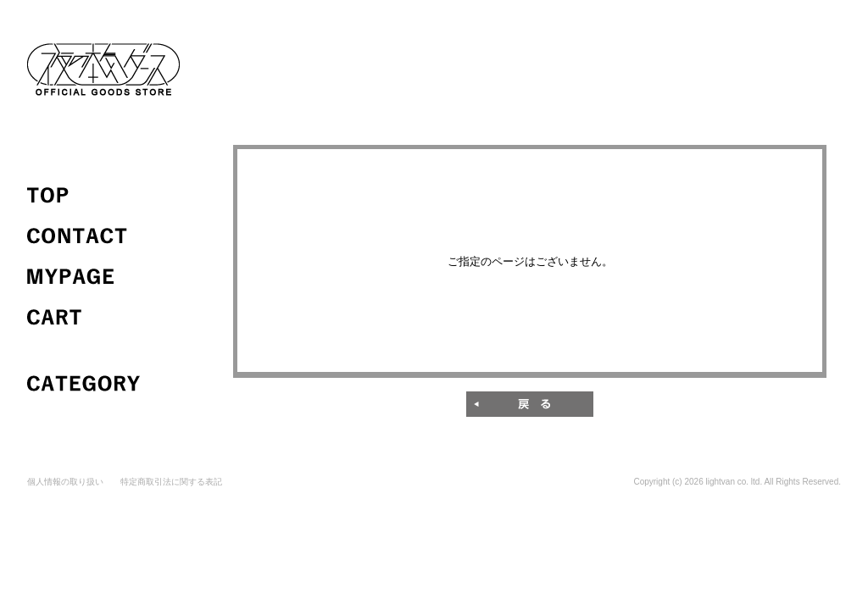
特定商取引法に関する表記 (171, 482)
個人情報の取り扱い (65, 482)
